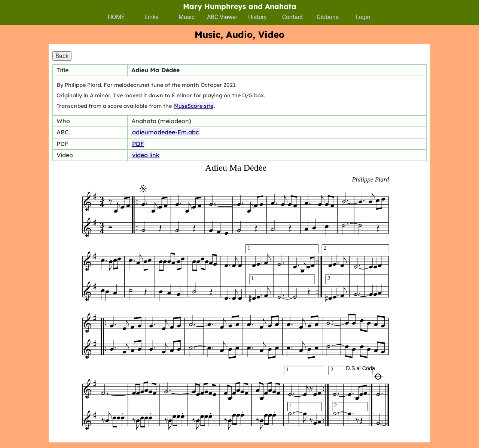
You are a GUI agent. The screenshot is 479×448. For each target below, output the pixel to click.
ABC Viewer (222, 17)
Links (152, 17)
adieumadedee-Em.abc (166, 132)
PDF (138, 144)
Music (187, 17)
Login (363, 17)
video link (146, 155)
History (257, 17)
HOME (116, 17)
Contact (292, 17)
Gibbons (328, 17)
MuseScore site (194, 106)
